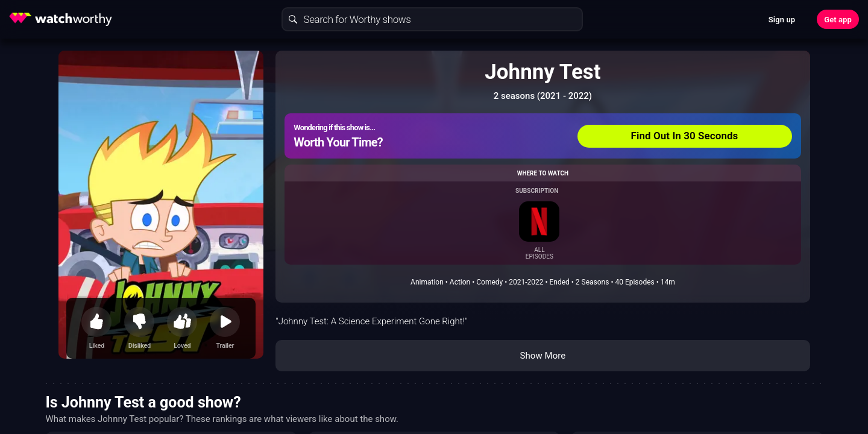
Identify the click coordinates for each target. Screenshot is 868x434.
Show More (542, 356)
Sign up (782, 20)
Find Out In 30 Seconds (685, 136)
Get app (838, 20)
